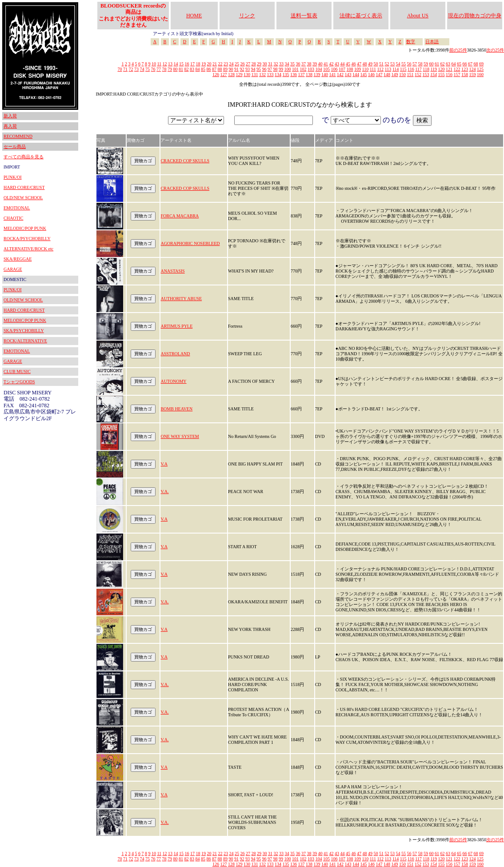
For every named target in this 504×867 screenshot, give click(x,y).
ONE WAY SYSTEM (180, 436)
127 (224, 74)
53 (392, 64)
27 (248, 64)
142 (340, 74)
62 (443, 64)
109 (358, 69)
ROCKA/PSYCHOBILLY (27, 239)
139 (317, 74)
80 (176, 69)
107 (342, 69)
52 (387, 64)
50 (376, 64)
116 (411, 69)
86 (209, 69)
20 (209, 64)
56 (409, 64)
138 (309, 74)
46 (354, 64)
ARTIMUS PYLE (176, 326)
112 (380, 69)
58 (420, 64)
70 (120, 69)
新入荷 (10, 116)
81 (181, 69)
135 (286, 74)
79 (170, 69)
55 (404, 64)
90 (231, 69)
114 (396, 69)
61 (437, 64)
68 (476, 64)
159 (473, 74)
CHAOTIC (13, 218)
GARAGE (13, 269)
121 (449, 69)
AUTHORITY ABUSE (181, 299)
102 (303, 69)
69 (481, 64)
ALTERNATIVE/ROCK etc (28, 249)
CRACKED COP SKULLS (185, 161)
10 (154, 64)
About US (418, 16)
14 (176, 64)
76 (153, 69)
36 (298, 64)
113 (388, 69)
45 (348, 64)
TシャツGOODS (19, 382)
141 (333, 74)
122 (457, 69)
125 (480, 69)
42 (332, 64)
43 (337, 64)
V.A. (164, 492)
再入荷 (10, 126)
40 (320, 64)
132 (262, 74)
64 (454, 64)
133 (270, 74)
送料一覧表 (304, 16)
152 (418, 74)
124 (473, 69)
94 (253, 69)
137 (302, 74)
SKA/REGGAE (18, 259)
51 (381, 64)
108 (350, 69)
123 (465, 69)
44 (343, 64)
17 (192, 64)
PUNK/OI (13, 177)
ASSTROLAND (175, 354)
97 (270, 69)
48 (365, 64)
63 (448, 64)
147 (379, 74)
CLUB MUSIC (17, 371)
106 (334, 69)
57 (415, 64)
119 (434, 69)
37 (304, 64)
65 (459, 64)
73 (136, 69)
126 (216, 74)
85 (203, 69)
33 (281, 64)
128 (231, 74)
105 (326, 69)
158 (465, 74)
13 (170, 64)
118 (426, 69)
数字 (411, 42)
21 (215, 64)
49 (370, 64)
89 (225, 69)
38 (309, 64)
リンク (247, 16)
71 (125, 69)
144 (356, 74)
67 (470, 64)
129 (239, 74)
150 (402, 74)
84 (198, 69)
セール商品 (15, 147)
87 (214, 69)
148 (387, 74)
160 (480, 74)
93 (248, 69)
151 (410, 74)
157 (457, 74)
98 (276, 69)
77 (159, 69)
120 (442, 69)
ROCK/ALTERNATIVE (25, 341)
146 (371, 74)
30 (265, 64)
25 (237, 64)
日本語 (432, 42)
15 (181, 64)
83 (192, 69)
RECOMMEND (18, 136)
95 (259, 69)
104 (319, 69)
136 (294, 74)
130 (247, 74)
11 (159, 64)
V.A (164, 464)
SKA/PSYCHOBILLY (24, 331)
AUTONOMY (173, 381)
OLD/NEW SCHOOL (23, 198)
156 (449, 74)
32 (276, 64)
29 (259, 64)
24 (232, 64)
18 (198, 64)
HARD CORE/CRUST (24, 187)
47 (359, 64)
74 (142, 69)
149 (395, 74)
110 (366, 69)
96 (264, 69)
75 (148, 69)
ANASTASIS (172, 271)
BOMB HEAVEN (176, 409)
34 (287, 64)
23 (226, 64)
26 (243, 64)
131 (255, 74)
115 (403, 69)
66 (465, 64)
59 (426, 64)
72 (131, 69)
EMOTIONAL (17, 208)
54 (398, 64)
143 (348, 74)
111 (373, 69)
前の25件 (458, 50)
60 (432, 64)
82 (187, 69)
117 (418, 69)
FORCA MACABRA (180, 216)
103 (311, 69)
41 (326, 64)
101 (295, 69)
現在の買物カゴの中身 (475, 16)
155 (442, 74)
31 (270, 64)
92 (242, 69)
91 (236, 69)
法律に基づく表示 (361, 16)
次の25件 (495, 50)
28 (254, 64)
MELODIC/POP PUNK (25, 228)
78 (164, 69)
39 (315, 64)
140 (325, 74)
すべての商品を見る (24, 157)
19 (204, 64)
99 (281, 69)
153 (426, 74)
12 (165, 64)
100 (288, 69)
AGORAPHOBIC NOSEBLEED (190, 243)
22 (220, 64)
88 (220, 69)
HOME (194, 16)
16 (187, 64)
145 (364, 74)
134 (278, 74)
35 (292, 64)
